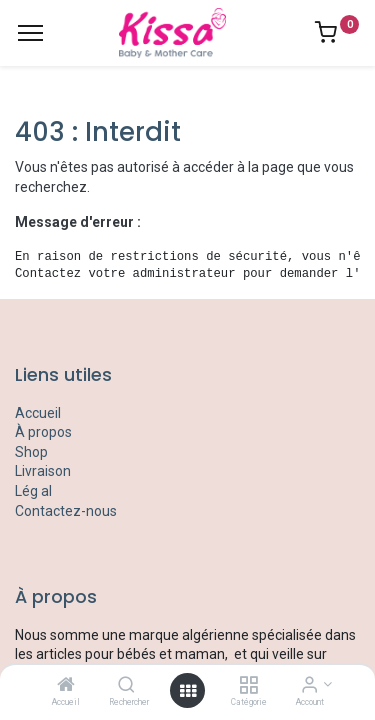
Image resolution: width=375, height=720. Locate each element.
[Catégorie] (248, 686)
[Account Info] (309, 686)
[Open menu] (188, 691)
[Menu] (30, 33)
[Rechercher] (126, 686)
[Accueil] (66, 686)
